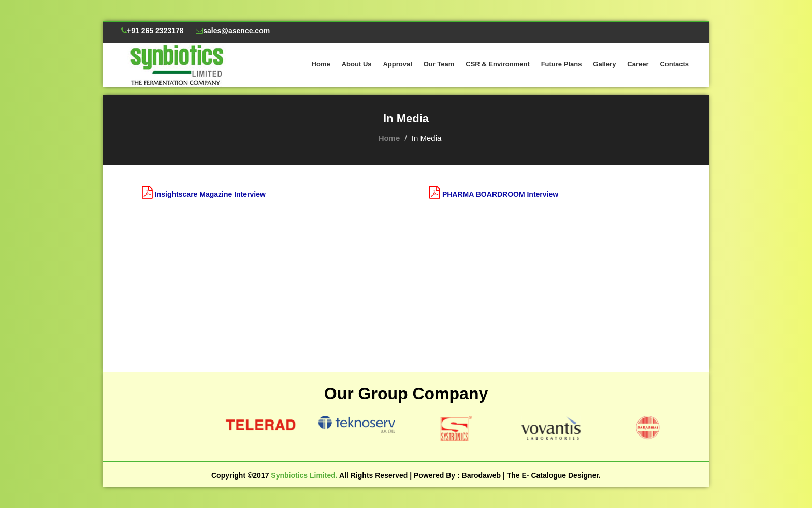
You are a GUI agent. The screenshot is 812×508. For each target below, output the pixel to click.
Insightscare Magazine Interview (210, 194)
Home (321, 64)
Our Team (439, 64)
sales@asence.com (233, 31)
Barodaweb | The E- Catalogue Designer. (531, 475)
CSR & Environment (498, 64)
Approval (397, 64)
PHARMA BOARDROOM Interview (500, 194)
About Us (357, 64)
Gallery (604, 64)
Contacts (674, 64)
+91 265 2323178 (152, 31)
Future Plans (562, 64)
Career (638, 64)
